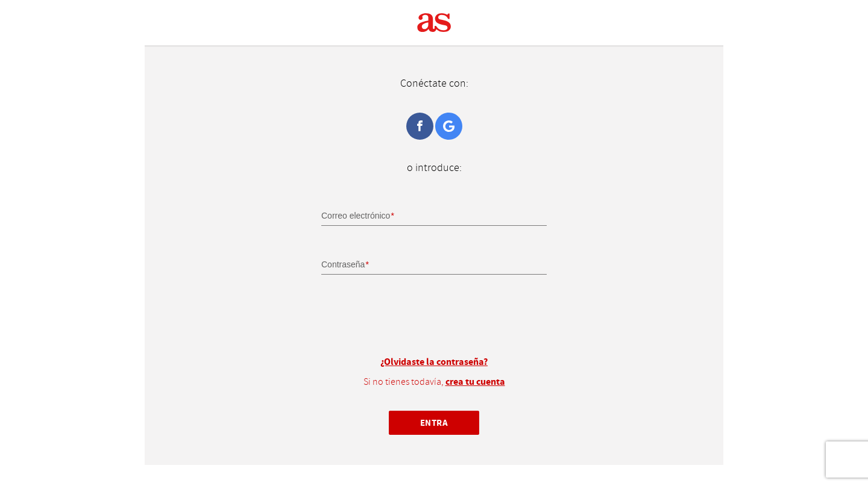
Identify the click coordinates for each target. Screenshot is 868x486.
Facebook (420, 126)
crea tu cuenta (475, 382)
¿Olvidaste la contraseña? (434, 362)
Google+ (449, 126)
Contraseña (343, 264)
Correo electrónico (356, 216)
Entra (434, 422)
